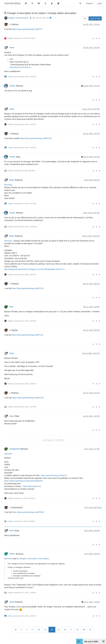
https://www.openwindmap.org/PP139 (28, 398)
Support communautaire (18, 18)
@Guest (15, 24)
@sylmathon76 (17, 508)
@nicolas (19, 180)
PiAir (11, 307)
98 (84, 630)
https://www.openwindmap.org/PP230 (36, 138)
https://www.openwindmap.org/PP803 (28, 512)
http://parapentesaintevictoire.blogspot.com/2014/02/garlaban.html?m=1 (34, 269)
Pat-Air (12, 554)
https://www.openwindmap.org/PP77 (27, 29)
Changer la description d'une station (34, 559)
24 (65, 630)
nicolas (12, 86)
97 (78, 630)
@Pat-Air (19, 602)
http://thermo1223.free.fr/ (20, 67)
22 (52, 630)
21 (45, 630)
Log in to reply (95, 18)
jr (10, 24)
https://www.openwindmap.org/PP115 (28, 335)
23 (59, 630)
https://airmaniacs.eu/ (32, 486)
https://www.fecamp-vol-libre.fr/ (54, 475)
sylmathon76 (14, 449)
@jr (18, 157)
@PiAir (15, 330)
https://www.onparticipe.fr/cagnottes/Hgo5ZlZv (24, 481)
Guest (12, 48)
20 (39, 630)
